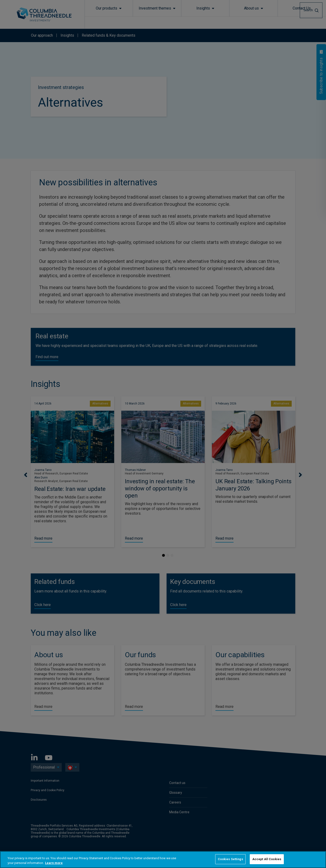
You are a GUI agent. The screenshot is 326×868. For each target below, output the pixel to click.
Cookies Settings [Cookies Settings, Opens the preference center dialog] (230, 859)
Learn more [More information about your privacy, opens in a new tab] (54, 863)
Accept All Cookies (267, 859)
